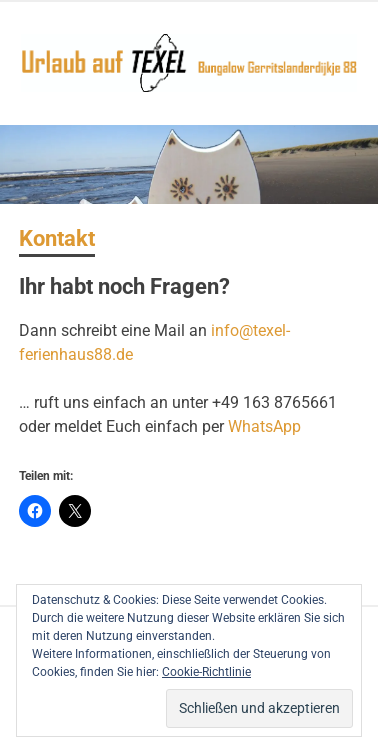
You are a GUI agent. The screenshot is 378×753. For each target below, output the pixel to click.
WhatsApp (264, 426)
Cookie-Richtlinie (206, 672)
